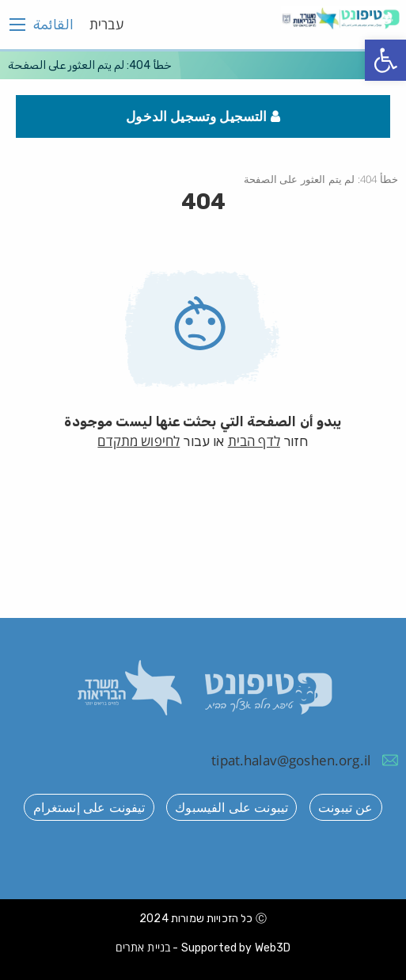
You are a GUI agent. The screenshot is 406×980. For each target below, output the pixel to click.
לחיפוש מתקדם (138, 441)
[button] (385, 60)
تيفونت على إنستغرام (89, 807)
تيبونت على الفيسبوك (231, 807)
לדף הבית (254, 441)
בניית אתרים (143, 947)
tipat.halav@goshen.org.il (291, 760)
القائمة (53, 25)
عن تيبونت (345, 807)
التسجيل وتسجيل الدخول (203, 116)
